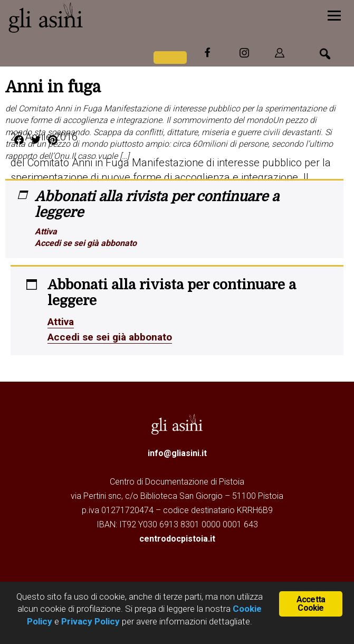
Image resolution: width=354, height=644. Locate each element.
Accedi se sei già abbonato (86, 243)
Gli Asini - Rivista (87, 17)
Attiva (46, 231)
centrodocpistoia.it (177, 538)
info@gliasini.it (177, 452)
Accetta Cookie (311, 604)
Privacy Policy (90, 621)
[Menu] (334, 15)
